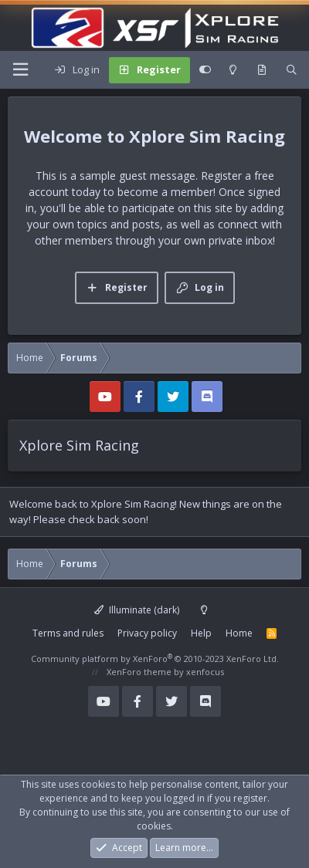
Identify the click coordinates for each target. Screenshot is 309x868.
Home (239, 633)
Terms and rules (68, 633)
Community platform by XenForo (155, 659)
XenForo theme (139, 672)
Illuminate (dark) (137, 610)
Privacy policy (147, 633)
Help (201, 633)
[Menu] (20, 70)
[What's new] (261, 70)
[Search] (292, 70)
